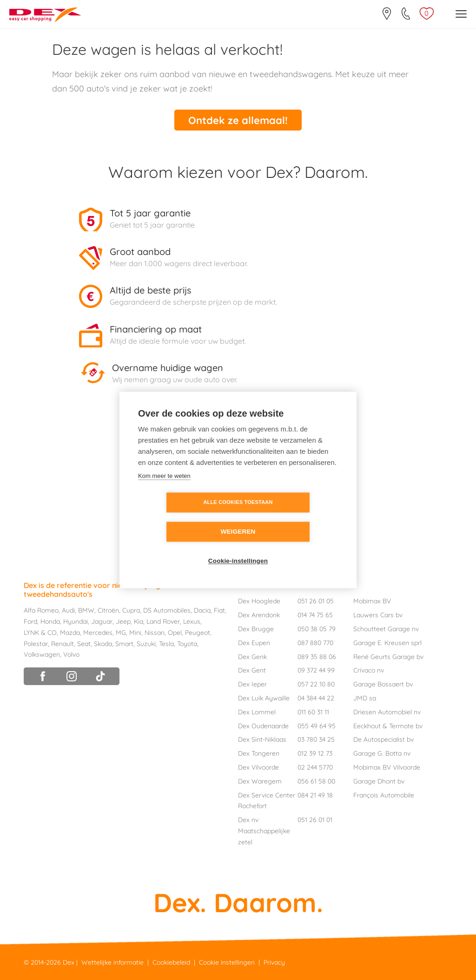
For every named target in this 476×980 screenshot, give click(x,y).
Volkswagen (42, 653)
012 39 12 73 (315, 751)
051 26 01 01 (315, 817)
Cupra (131, 608)
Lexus (192, 619)
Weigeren (291, 518)
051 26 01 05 (316, 599)
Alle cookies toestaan (184, 517)
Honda (50, 619)
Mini (135, 630)
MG (121, 630)
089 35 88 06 (317, 654)
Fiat (219, 608)
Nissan (155, 630)
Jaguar (102, 619)
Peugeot (198, 630)
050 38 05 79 (317, 627)
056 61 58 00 (316, 779)
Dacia (202, 608)
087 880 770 (315, 640)
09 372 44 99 (316, 668)
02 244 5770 (315, 765)
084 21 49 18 (315, 793)
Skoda (103, 641)
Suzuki (146, 641)
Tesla (166, 641)
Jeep (123, 619)
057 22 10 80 (316, 682)
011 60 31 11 (313, 710)
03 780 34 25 (316, 738)
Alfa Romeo (41, 608)
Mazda (70, 630)
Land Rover (163, 619)
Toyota (187, 641)
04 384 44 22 (316, 696)
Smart (124, 641)
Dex (69, 960)
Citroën (108, 608)
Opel (175, 630)
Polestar (36, 641)
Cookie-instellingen (238, 547)
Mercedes (98, 630)
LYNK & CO (40, 630)
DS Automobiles (167, 608)
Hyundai (76, 619)
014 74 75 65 (315, 613)
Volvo (71, 653)
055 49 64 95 (317, 724)
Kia (139, 619)
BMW (86, 608)
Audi (68, 608)
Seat (84, 641)
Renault (63, 641)
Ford (30, 619)
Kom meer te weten (164, 491)
